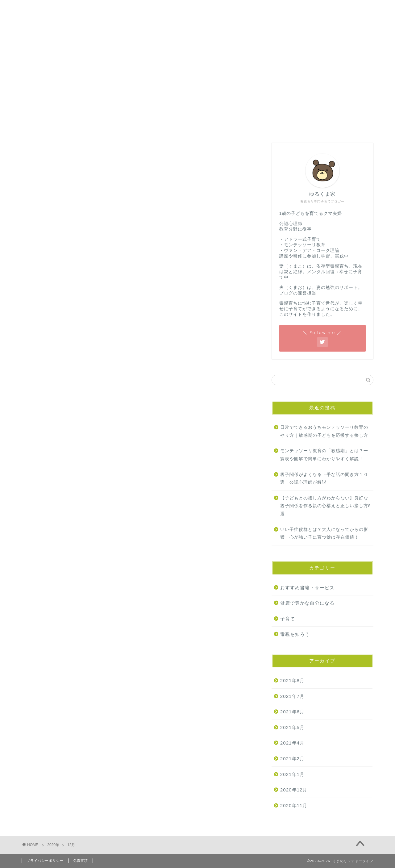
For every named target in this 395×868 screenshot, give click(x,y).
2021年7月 (292, 696)
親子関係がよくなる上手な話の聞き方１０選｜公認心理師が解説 (324, 479)
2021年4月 (292, 743)
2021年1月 (292, 774)
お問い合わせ (74, 58)
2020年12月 (294, 790)
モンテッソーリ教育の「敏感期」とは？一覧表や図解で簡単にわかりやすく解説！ (324, 455)
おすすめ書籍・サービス (307, 588)
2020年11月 (294, 805)
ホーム (37, 58)
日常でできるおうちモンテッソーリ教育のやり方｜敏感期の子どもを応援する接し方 (324, 431)
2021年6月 (292, 712)
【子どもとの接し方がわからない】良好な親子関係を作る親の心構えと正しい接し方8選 (326, 506)
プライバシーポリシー (45, 861)
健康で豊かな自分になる (307, 603)
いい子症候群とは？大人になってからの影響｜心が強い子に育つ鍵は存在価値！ (324, 534)
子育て (288, 619)
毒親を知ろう (295, 634)
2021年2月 (292, 759)
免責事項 (81, 861)
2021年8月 (292, 680)
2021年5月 (292, 727)
